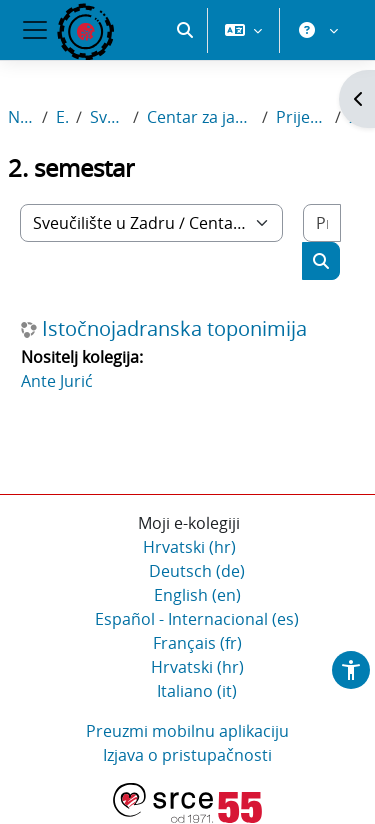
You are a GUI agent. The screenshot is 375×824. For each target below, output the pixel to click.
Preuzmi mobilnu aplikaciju (187, 732)
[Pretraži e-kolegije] (322, 224)
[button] (185, 100)
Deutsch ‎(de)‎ (197, 572)
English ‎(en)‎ (197, 596)
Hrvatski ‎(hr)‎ (189, 548)
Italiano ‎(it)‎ (197, 692)
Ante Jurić (57, 382)
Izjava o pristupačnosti (187, 756)
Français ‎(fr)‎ (197, 644)
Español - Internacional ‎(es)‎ (197, 620)
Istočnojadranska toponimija (174, 330)
